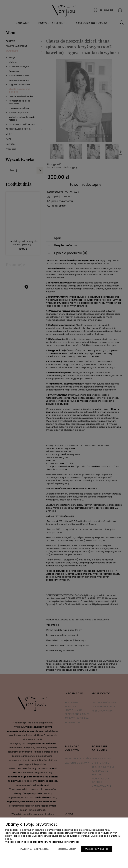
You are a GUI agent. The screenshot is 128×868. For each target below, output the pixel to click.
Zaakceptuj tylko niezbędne (34, 849)
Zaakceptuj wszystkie (96, 849)
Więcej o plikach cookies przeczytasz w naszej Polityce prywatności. (42, 842)
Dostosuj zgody (67, 849)
